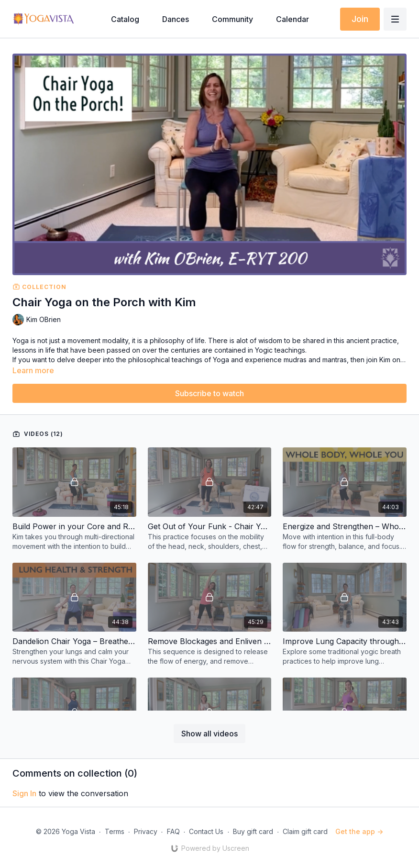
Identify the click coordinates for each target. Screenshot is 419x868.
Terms (115, 831)
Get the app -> (359, 831)
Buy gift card (253, 831)
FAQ (173, 831)
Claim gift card (305, 831)
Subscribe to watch (209, 393)
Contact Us (206, 831)
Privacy (146, 831)
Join (360, 19)
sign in (24, 793)
